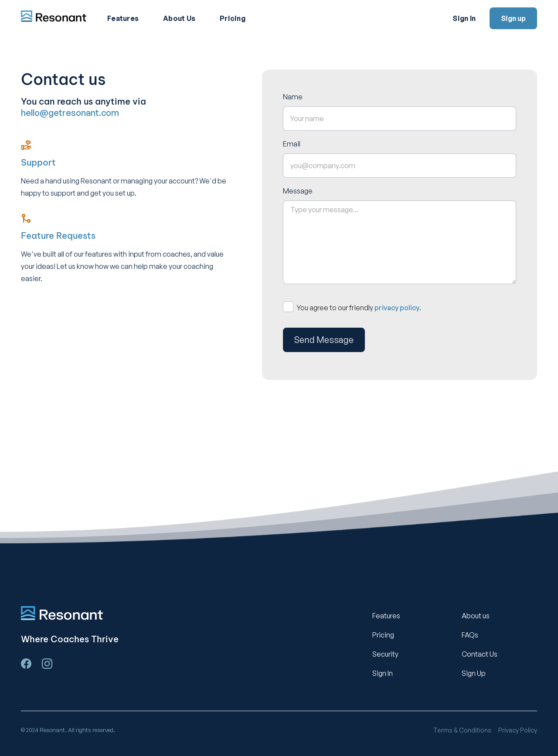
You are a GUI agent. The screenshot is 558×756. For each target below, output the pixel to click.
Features (123, 18)
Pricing (233, 18)
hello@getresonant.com (70, 113)
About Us (179, 18)
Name (293, 97)
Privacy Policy (518, 730)
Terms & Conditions (462, 730)
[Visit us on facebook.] (26, 664)
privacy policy (397, 308)
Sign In (464, 18)
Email (292, 144)
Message (298, 191)
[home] (54, 17)
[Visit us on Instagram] (47, 664)
